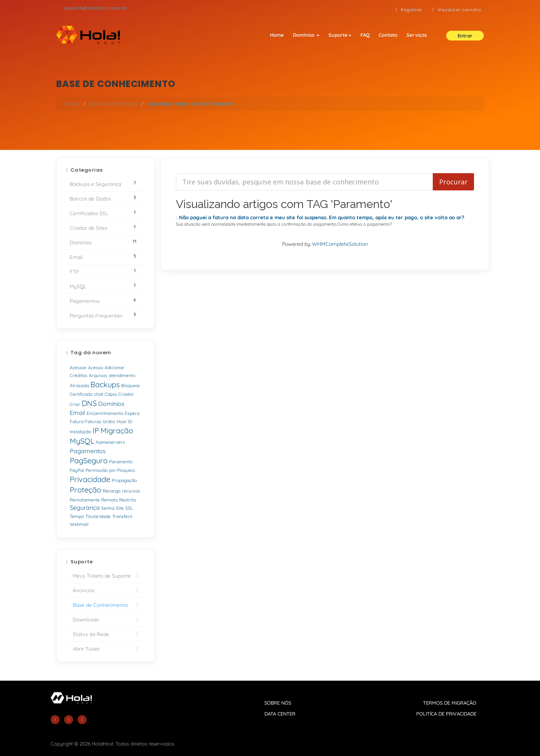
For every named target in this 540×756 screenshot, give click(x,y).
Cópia (111, 394)
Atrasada (79, 385)
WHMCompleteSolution (340, 244)
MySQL (82, 441)
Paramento (121, 462)
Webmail (79, 524)
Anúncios (106, 590)
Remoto (109, 500)
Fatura (77, 421)
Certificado (81, 394)
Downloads (106, 620)
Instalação (80, 432)
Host (121, 421)
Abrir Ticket (106, 649)
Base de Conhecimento (114, 104)
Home (277, 35)
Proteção (85, 490)
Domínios (306, 35)
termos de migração (450, 703)
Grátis (109, 421)
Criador (126, 394)
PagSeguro (89, 460)
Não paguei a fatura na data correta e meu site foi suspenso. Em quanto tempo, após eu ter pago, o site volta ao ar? (320, 217)
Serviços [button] (417, 35)
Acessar (78, 368)
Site (120, 508)
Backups (105, 384)
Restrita (127, 500)
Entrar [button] (465, 36)
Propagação (124, 480)
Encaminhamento (105, 413)
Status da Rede (106, 634)
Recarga (112, 491)
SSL (129, 508)
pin (112, 470)
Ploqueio (126, 470)
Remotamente (85, 500)
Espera (132, 413)
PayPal (77, 470)
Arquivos (98, 375)
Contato (388, 35)
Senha (108, 508)
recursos (131, 491)
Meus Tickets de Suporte (106, 576)
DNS (89, 403)
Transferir (122, 516)
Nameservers (110, 442)
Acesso (96, 368)
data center (280, 714)
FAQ (365, 35)
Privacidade (90, 479)
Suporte (340, 35)
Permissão (97, 470)
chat (99, 394)
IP (96, 430)
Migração (117, 430)
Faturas (93, 421)
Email (77, 413)
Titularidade (98, 516)
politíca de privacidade (446, 714)
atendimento (122, 375)
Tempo (77, 516)
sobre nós (278, 703)
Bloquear (131, 385)
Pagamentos (88, 451)
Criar (75, 404)
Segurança (85, 507)
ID (130, 421)
